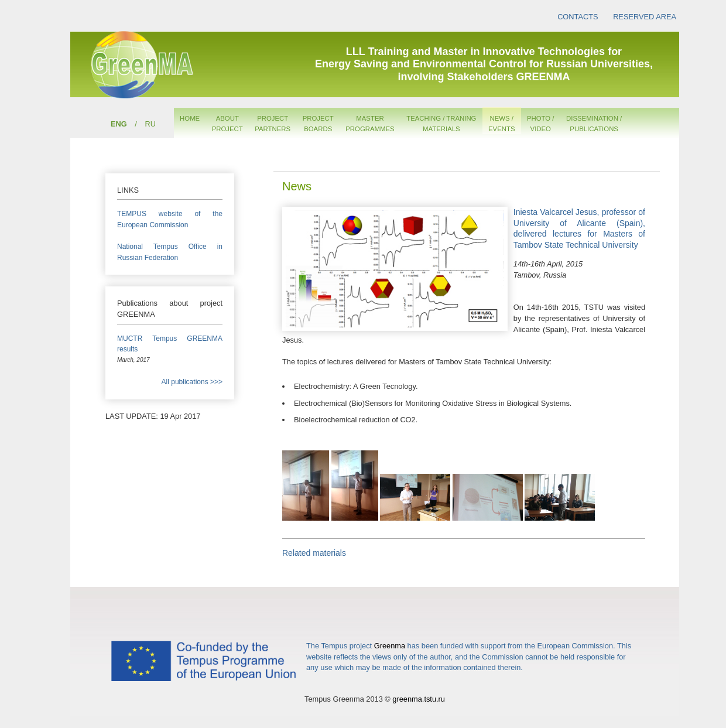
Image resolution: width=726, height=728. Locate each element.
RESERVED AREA (645, 17)
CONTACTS (578, 17)
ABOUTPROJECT (227, 124)
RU (150, 124)
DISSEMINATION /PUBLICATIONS (594, 124)
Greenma (390, 646)
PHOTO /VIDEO (541, 124)
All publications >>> (192, 382)
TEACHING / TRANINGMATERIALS (441, 124)
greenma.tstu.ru (419, 699)
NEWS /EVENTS (502, 124)
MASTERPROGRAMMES (370, 124)
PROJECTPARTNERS (273, 124)
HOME (190, 118)
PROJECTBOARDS (318, 124)
